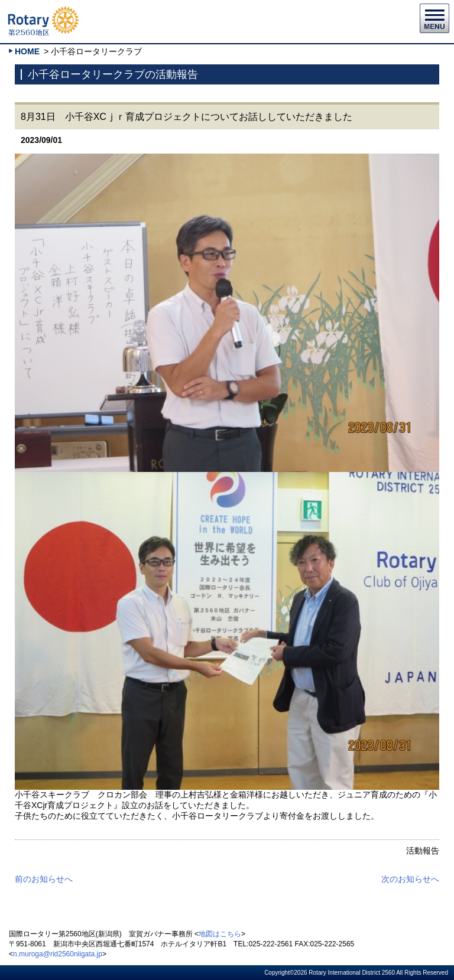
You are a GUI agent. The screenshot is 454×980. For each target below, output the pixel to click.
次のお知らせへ (410, 879)
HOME (27, 51)
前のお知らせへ (44, 879)
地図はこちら (220, 934)
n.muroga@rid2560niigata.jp (58, 954)
